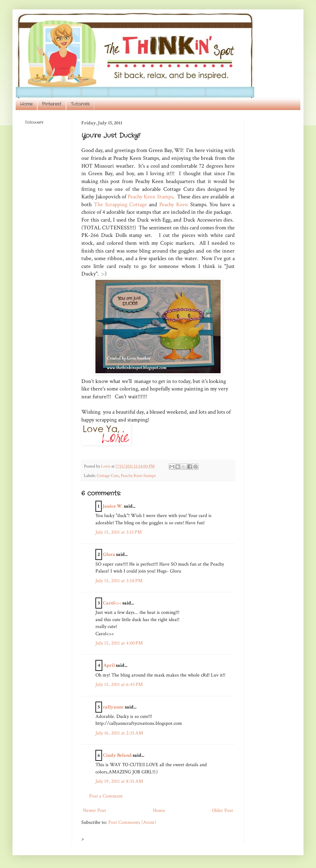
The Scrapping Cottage (120, 204)
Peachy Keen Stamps (150, 197)
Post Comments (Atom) (132, 822)
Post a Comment (106, 796)
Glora (109, 554)
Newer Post (94, 810)
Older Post (222, 810)
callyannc (113, 707)
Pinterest (52, 104)
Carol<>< (112, 603)
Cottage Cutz (108, 476)
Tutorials (80, 104)
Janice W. (113, 506)
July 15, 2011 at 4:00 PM (119, 643)
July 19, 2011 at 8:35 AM (119, 781)
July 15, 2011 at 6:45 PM (119, 685)
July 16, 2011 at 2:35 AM (119, 733)
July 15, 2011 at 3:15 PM (119, 532)
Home (26, 104)
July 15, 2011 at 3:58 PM (119, 581)
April (109, 665)
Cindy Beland (117, 755)
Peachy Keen (174, 204)
